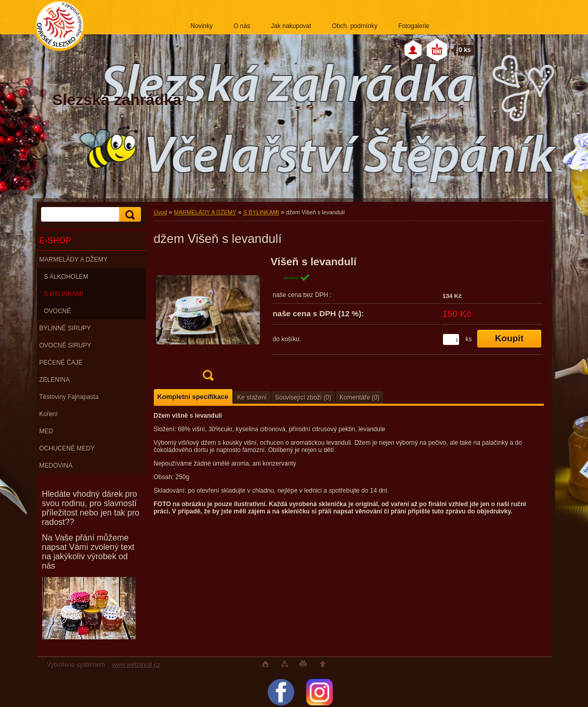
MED (47, 431)
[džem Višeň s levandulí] (208, 322)
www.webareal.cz (136, 665)
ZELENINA (55, 380)
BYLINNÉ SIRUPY (65, 328)
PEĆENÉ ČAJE (61, 363)
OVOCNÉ (58, 311)
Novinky (202, 26)
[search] (128, 215)
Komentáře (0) (360, 397)
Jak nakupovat (291, 26)
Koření (49, 414)
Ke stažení (252, 397)
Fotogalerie (414, 26)
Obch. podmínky (355, 26)
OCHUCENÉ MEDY (67, 448)
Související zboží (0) (303, 397)
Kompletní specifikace (193, 397)
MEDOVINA (56, 466)
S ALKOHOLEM (66, 277)
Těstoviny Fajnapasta (69, 397)
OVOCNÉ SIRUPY (66, 345)
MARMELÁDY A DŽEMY (74, 260)
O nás (242, 26)
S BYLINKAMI (64, 294)
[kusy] (451, 339)
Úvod (161, 212)
